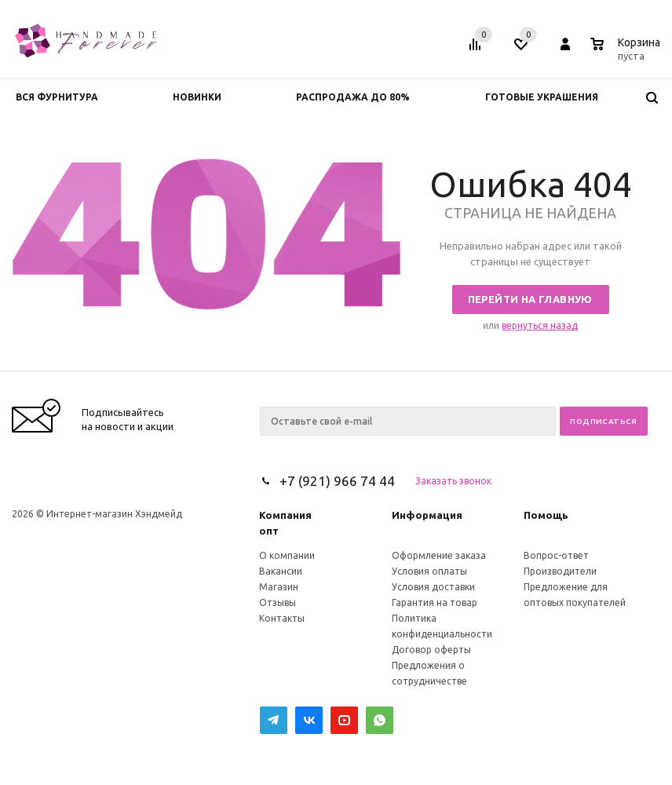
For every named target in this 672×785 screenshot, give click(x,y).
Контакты (282, 618)
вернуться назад (540, 325)
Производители (560, 571)
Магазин (279, 587)
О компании (287, 555)
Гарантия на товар (435, 602)
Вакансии (281, 571)
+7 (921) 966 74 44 (337, 481)
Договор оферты (431, 650)
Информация (427, 515)
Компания (285, 515)
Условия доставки (433, 587)
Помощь (546, 515)
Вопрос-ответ (556, 555)
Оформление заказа (439, 555)
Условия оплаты (429, 571)
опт (269, 531)
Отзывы (278, 602)
